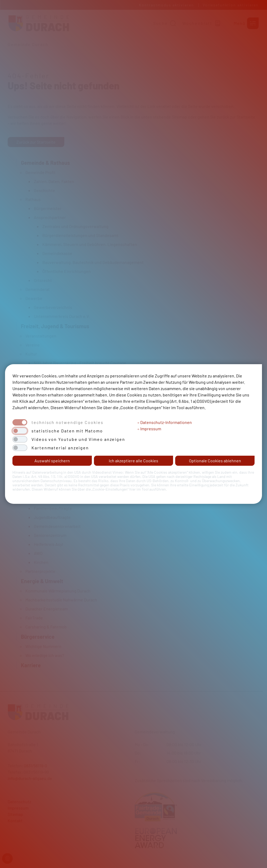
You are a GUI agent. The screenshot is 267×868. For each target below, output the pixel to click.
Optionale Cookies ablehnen (215, 461)
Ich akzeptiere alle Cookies (133, 461)
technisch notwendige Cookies (67, 422)
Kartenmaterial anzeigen (60, 448)
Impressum (149, 429)
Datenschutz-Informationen (164, 422)
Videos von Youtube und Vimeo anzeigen (78, 439)
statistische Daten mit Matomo (67, 431)
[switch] (20, 431)
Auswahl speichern (52, 461)
